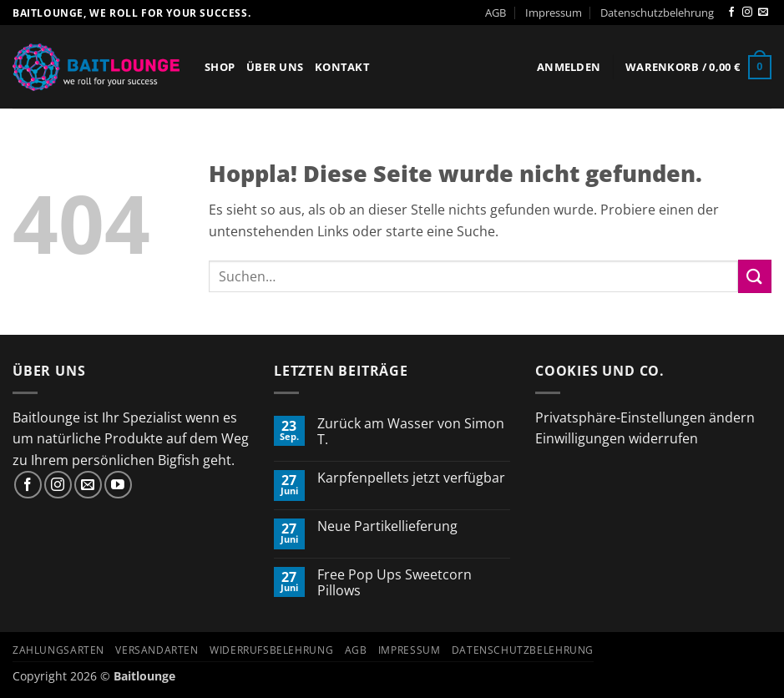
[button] (569, 67)
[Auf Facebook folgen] (731, 13)
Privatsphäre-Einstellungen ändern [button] (645, 417)
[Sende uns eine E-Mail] (763, 13)
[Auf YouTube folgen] (118, 485)
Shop (220, 67)
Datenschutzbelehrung (657, 13)
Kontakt (342, 67)
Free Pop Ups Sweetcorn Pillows (395, 583)
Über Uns (275, 67)
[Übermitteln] (755, 276)
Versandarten (157, 650)
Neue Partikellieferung (387, 526)
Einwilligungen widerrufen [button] (617, 438)
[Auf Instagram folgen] (747, 13)
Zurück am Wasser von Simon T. (411, 432)
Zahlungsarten (58, 650)
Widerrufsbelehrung (271, 650)
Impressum (554, 13)
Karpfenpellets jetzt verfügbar (411, 478)
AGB (496, 13)
